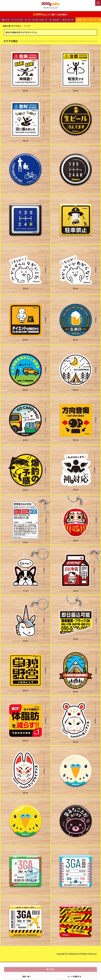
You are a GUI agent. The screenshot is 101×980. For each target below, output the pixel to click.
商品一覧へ (27, 976)
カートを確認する (74, 976)
